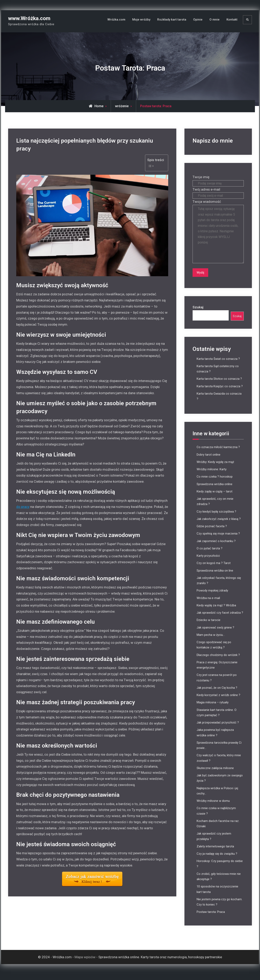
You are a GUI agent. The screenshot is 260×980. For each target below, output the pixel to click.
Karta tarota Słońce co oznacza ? (219, 384)
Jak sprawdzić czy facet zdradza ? (220, 618)
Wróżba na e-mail (208, 603)
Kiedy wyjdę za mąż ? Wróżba (216, 611)
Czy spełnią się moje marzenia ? (218, 539)
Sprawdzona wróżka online (214, 490)
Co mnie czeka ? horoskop (215, 482)
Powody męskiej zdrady (212, 596)
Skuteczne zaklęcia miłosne (215, 774)
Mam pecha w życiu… (211, 641)
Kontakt (232, 20)
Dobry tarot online (209, 460)
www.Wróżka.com (29, 18)
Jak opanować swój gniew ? (215, 633)
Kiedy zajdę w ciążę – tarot (214, 497)
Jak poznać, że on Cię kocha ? (217, 693)
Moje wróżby (141, 20)
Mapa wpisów (85, 963)
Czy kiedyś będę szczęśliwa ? (216, 517)
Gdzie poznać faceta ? (212, 532)
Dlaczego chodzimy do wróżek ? (218, 660)
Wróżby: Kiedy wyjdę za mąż (215, 468)
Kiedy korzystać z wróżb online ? (218, 701)
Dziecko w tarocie (209, 626)
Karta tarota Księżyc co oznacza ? (220, 392)
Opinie (198, 20)
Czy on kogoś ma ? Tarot (214, 569)
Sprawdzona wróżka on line (215, 576)
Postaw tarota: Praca (211, 918)
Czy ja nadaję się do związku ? (217, 859)
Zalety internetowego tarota (215, 852)
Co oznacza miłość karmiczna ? (218, 453)
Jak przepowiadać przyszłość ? (218, 728)
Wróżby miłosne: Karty (212, 475)
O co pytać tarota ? (210, 554)
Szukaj (198, 312)
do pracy (23, 507)
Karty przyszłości (208, 561)
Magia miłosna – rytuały (213, 708)
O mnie (214, 20)
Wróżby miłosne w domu (213, 806)
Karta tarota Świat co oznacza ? (218, 364)
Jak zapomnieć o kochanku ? (216, 547)
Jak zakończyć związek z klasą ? (219, 525)
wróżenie (122, 106)
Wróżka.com (116, 20)
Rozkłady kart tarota (172, 20)
